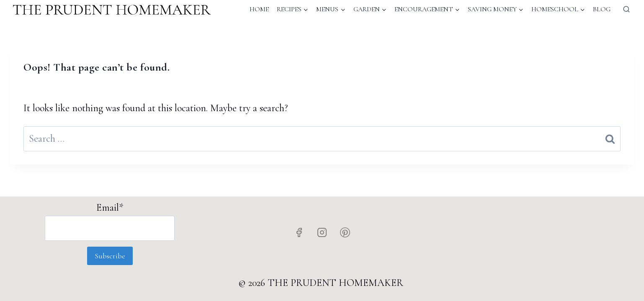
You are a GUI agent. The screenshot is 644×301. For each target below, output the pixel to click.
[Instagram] (322, 232)
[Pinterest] (345, 232)
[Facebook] (299, 232)
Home (259, 9)
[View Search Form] (626, 9)
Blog (602, 9)
